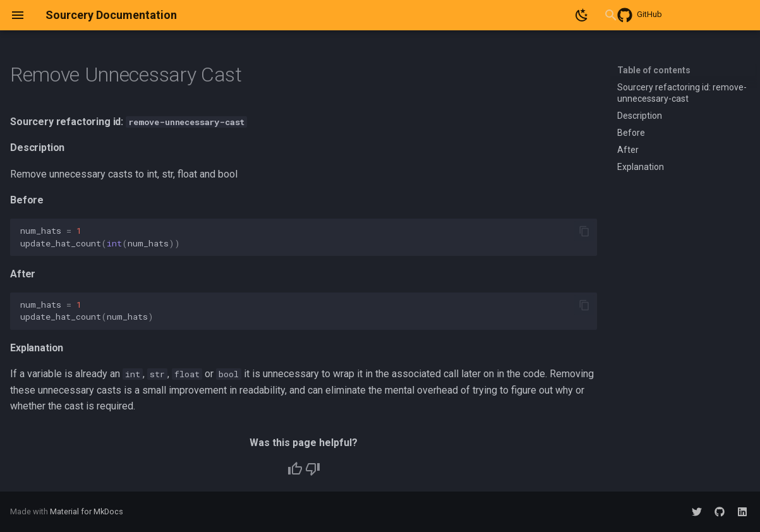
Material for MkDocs (87, 511)
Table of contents (654, 70)
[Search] (523, 15)
